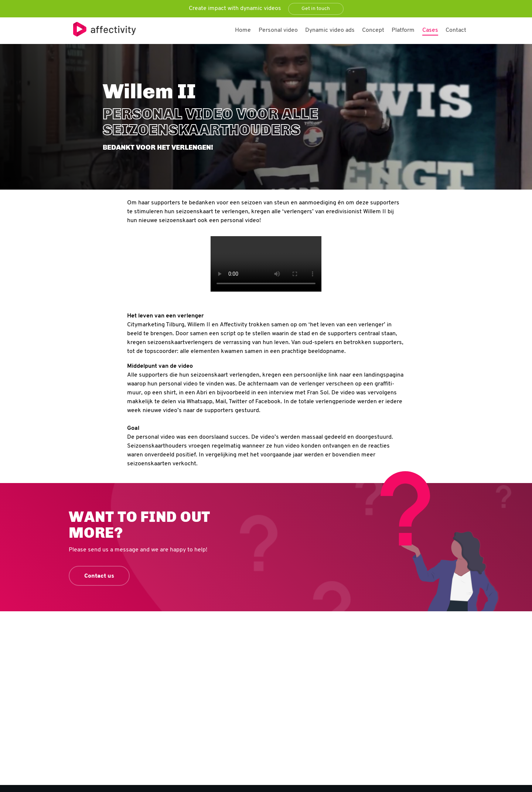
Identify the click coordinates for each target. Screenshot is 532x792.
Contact (456, 30)
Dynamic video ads (330, 30)
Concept (373, 30)
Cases (430, 30)
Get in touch (316, 9)
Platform (403, 30)
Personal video (278, 30)
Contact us (99, 576)
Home (243, 30)
